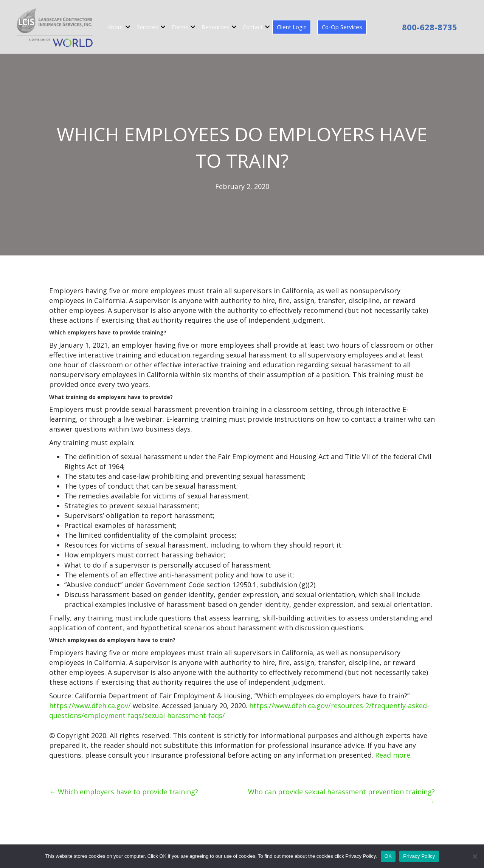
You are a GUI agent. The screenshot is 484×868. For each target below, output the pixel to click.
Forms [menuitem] (180, 27)
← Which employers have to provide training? (124, 792)
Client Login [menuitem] (292, 27)
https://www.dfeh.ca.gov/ (90, 706)
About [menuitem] (116, 27)
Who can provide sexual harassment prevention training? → (341, 797)
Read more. (393, 755)
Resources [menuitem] (216, 27)
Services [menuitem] (147, 27)
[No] (475, 856)
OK (388, 856)
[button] (128, 27)
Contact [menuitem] (253, 27)
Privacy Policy (419, 856)
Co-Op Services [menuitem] (342, 27)
